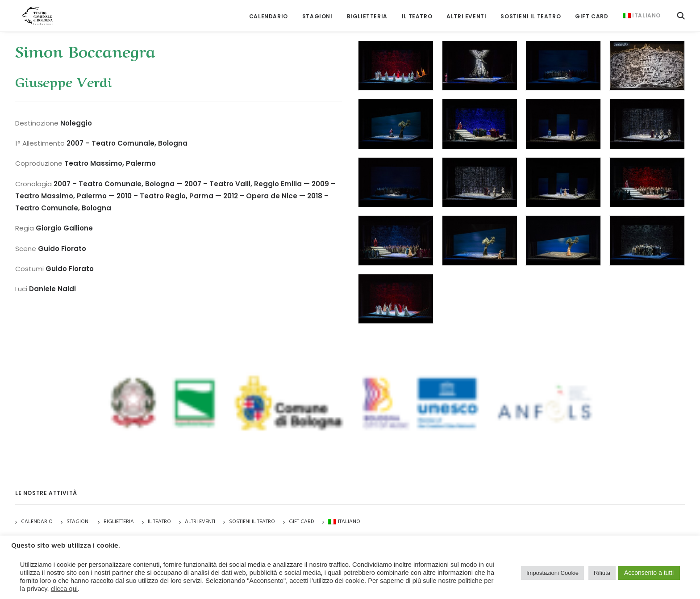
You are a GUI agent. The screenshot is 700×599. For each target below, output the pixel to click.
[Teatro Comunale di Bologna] (32, 12)
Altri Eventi (466, 13)
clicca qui (64, 589)
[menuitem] (269, 13)
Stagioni (78, 522)
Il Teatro (417, 13)
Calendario (269, 13)
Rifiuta (602, 573)
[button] (681, 12)
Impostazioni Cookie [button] (552, 573)
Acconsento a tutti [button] (649, 573)
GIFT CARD (592, 13)
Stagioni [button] (317, 13)
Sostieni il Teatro (531, 13)
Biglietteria (367, 13)
